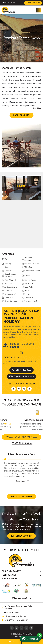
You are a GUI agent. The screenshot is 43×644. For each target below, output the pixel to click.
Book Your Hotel (21, 115)
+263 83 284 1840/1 (8, 3)
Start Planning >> (21, 443)
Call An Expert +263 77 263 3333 (21, 436)
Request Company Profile (19, 345)
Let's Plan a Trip (33, 3)
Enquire (11, 641)
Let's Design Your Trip (22, 536)
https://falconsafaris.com (14, 620)
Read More (20, 481)
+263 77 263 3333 (21, 370)
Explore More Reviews (22, 496)
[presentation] (4, 189)
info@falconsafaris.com (21, 376)
